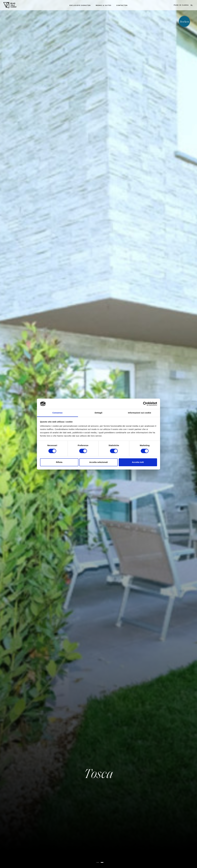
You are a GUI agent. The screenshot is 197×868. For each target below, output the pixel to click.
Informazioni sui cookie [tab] (140, 413)
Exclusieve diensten (80, 5)
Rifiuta (59, 462)
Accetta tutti (138, 462)
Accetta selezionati (98, 462)
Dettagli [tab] (99, 413)
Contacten (122, 5)
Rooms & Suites (104, 5)
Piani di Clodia (181, 5)
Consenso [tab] (57, 413)
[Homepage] (10, 5)
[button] (98, 862)
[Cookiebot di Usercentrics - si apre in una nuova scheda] (145, 404)
